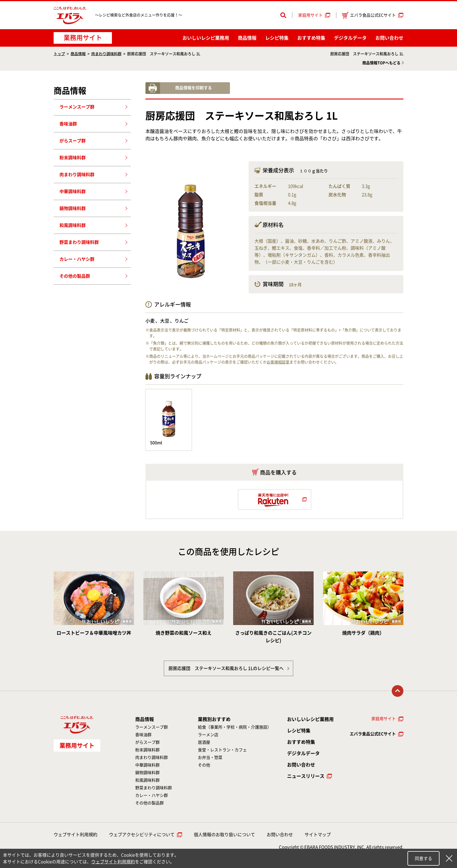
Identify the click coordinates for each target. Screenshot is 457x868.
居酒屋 (204, 742)
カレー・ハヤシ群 (77, 259)
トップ (59, 54)
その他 (204, 765)
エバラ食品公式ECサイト (369, 15)
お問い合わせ (389, 38)
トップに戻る (398, 691)
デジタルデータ (350, 38)
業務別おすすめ (214, 719)
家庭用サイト (310, 15)
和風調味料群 (73, 225)
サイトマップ (318, 835)
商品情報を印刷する (194, 88)
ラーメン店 (208, 735)
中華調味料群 (73, 191)
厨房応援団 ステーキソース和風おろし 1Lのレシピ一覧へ (226, 668)
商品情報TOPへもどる (381, 63)
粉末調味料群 (73, 158)
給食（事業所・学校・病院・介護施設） (235, 727)
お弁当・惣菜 (210, 757)
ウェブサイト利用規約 (75, 835)
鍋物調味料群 (73, 208)
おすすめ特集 (311, 38)
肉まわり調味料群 (106, 54)
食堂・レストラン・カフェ (222, 750)
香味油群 (68, 124)
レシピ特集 (277, 38)
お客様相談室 (278, 362)
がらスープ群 (73, 141)
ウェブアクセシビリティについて (142, 835)
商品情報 (247, 38)
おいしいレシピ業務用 (310, 719)
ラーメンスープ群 (77, 107)
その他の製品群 (75, 276)
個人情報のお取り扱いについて (224, 835)
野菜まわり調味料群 (79, 242)
